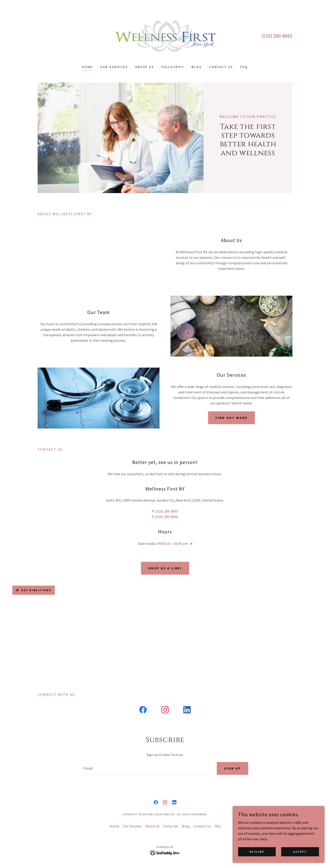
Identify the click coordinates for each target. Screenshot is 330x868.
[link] (165, 35)
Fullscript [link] (173, 67)
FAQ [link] (244, 67)
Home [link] (87, 67)
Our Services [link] (114, 67)
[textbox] (146, 768)
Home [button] (114, 826)
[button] (190, 544)
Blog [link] (197, 67)
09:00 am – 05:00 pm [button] (173, 543)
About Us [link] (145, 67)
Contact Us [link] (221, 67)
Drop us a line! (165, 568)
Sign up (232, 768)
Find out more (231, 418)
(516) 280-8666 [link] (167, 517)
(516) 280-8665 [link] (277, 36)
